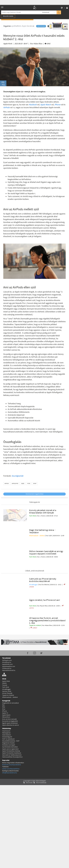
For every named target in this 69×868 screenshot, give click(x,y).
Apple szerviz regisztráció (10, 731)
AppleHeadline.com (9, 648)
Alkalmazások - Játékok (37, 531)
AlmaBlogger (34, 570)
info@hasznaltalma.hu (10, 755)
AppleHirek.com (7, 646)
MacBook (33, 105)
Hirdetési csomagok (9, 727)
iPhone (57, 105)
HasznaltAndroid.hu (9, 652)
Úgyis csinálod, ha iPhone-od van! (45, 582)
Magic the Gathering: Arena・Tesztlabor (43, 527)
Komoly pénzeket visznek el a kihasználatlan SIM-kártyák (43, 512)
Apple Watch (46, 105)
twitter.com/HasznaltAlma (11, 751)
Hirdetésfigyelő (7, 719)
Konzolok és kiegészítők (10, 703)
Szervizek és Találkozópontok (12, 737)
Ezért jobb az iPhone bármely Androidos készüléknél (43, 565)
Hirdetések (46, 12)
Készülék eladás (8, 16)
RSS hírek (28, 765)
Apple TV (5, 695)
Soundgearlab (17, 476)
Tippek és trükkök (35, 607)
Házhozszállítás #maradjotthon (12, 739)
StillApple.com (7, 642)
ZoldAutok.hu (7, 650)
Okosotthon (6, 699)
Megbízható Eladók (8, 725)
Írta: (36, 44)
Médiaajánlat (6, 715)
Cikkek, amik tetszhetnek (35, 556)
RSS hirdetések (40, 765)
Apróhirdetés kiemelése (10, 729)
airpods (7, 484)
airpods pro (15, 484)
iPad (4, 689)
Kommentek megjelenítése (35, 494)
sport (35, 484)
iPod (4, 691)
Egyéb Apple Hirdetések (10, 705)
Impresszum (6, 713)
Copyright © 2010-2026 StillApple (35, 763)
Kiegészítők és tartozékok (10, 685)
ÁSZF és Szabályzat (8, 721)
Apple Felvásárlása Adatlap (11, 733)
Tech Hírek (33, 516)
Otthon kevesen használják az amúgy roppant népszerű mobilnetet (46, 543)
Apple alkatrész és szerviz (10, 707)
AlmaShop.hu (7, 644)
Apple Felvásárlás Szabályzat (12, 735)
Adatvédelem (7, 717)
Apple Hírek (8, 44)
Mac (3, 687)
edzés (23, 484)
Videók (4, 665)
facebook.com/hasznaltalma (12, 746)
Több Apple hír (35, 502)
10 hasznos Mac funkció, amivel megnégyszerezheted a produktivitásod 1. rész (47, 602)
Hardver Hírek (7, 673)
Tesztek (5, 667)
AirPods (6, 108)
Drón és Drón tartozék (9, 701)
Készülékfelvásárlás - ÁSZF (11, 723)
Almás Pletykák (7, 675)
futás (29, 484)
